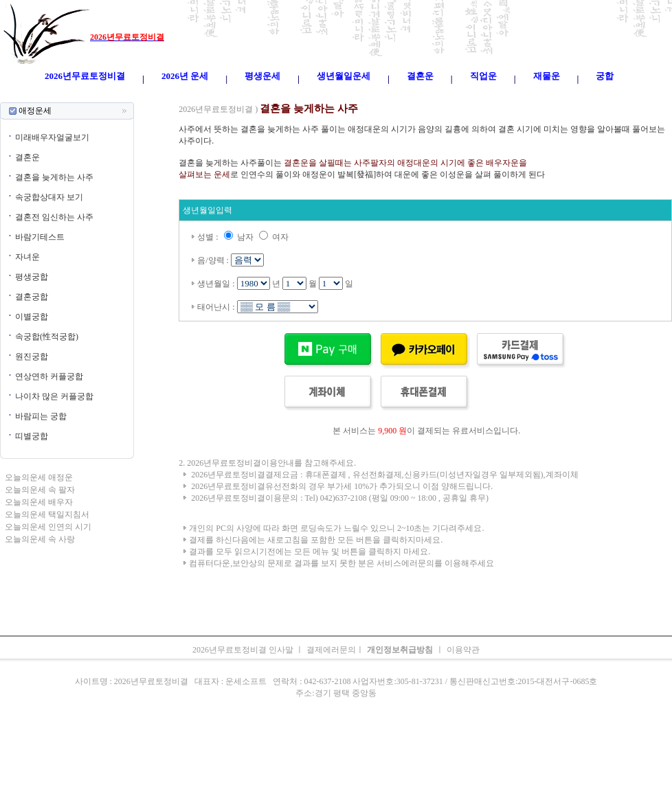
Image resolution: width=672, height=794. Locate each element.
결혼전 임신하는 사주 (54, 217)
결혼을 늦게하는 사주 (54, 177)
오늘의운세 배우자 (39, 502)
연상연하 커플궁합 (49, 376)
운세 (247, 96)
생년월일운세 (326, 96)
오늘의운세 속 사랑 (40, 539)
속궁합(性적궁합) (47, 337)
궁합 (458, 96)
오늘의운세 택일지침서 (47, 514)
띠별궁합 (32, 436)
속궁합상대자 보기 (49, 197)
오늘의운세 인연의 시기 (48, 527)
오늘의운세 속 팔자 (40, 490)
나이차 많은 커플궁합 (54, 396)
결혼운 (27, 157)
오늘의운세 (155, 96)
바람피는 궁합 (41, 416)
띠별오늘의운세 (207, 96)
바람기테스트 (40, 237)
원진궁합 (32, 356)
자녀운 (27, 257)
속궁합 (482, 96)
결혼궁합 (32, 297)
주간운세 (431, 96)
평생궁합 (32, 277)
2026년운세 (278, 96)
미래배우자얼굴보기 (52, 137)
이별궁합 (32, 317)
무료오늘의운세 (383, 96)
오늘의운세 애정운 (39, 477)
